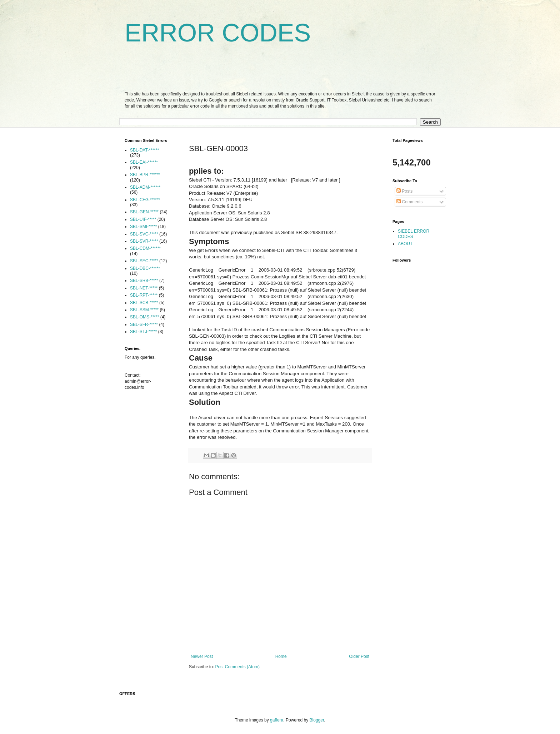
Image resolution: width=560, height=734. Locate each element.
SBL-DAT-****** (144, 150)
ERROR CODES (218, 33)
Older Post (359, 656)
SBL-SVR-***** (144, 241)
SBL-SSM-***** (144, 310)
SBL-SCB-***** (144, 303)
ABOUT (405, 244)
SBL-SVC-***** (144, 234)
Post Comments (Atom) (237, 667)
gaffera (277, 720)
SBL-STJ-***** (143, 332)
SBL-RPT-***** (144, 295)
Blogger (317, 720)
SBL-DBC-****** (145, 268)
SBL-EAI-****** (144, 162)
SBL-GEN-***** (144, 212)
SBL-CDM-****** (145, 248)
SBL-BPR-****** (145, 175)
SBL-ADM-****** (145, 187)
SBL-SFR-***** (144, 324)
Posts (404, 191)
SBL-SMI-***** (143, 227)
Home (281, 656)
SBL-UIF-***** (143, 219)
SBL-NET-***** (144, 288)
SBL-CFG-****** (145, 200)
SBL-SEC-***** (144, 261)
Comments (409, 202)
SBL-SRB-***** (144, 281)
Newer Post (202, 656)
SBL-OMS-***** (144, 317)
